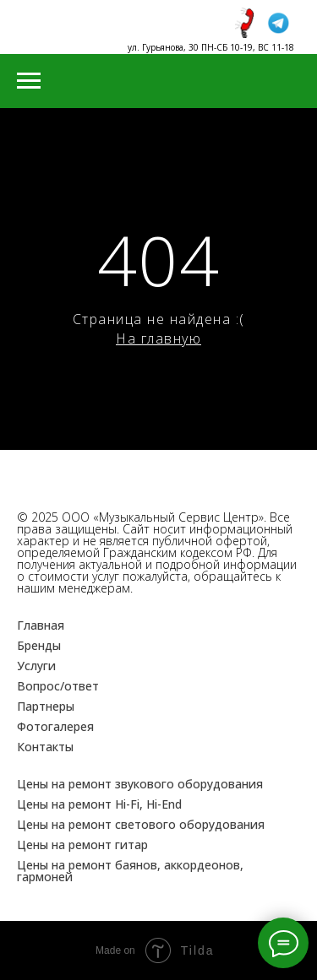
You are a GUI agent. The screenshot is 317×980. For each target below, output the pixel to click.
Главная (41, 625)
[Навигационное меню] (29, 81)
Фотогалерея (55, 726)
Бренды (39, 645)
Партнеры (46, 706)
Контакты (45, 747)
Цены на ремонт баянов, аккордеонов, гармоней (130, 871)
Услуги (36, 666)
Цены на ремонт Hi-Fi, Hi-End (99, 804)
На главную (158, 338)
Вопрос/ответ (58, 686)
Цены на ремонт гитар (82, 845)
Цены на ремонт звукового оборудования (140, 784)
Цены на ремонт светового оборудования (141, 824)
